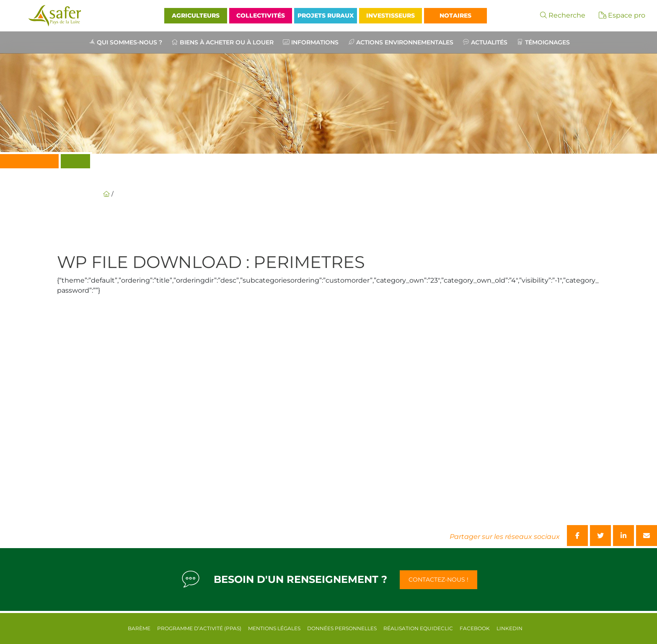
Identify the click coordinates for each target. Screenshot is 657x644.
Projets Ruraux (326, 15)
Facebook (475, 628)
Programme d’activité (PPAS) (199, 628)
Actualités (489, 42)
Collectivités (261, 15)
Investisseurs (391, 15)
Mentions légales (274, 628)
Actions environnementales (405, 42)
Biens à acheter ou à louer (227, 42)
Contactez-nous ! (438, 580)
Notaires (455, 15)
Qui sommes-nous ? (129, 42)
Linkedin (510, 628)
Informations (315, 42)
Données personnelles (342, 628)
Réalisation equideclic (418, 628)
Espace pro (622, 15)
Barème (139, 628)
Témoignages (547, 42)
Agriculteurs (196, 15)
